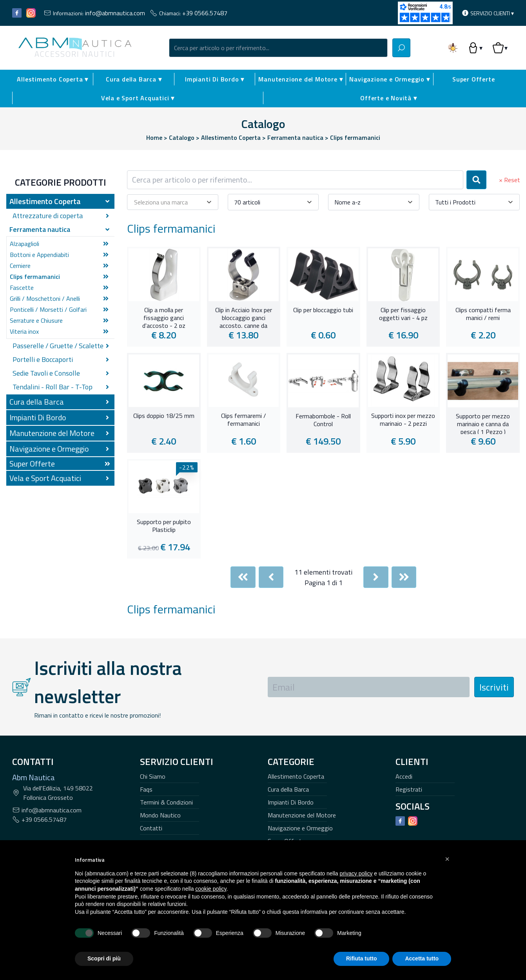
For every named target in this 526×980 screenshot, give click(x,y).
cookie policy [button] (211, 889)
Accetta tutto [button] (422, 958)
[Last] (404, 577)
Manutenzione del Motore (302, 815)
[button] (447, 859)
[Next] (376, 577)
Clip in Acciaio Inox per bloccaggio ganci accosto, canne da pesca (244, 317)
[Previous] (271, 577)
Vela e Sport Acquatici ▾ (138, 98)
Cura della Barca (288, 789)
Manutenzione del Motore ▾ (300, 79)
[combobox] (278, 48)
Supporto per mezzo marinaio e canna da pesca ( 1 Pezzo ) (483, 423)
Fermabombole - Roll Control (323, 420)
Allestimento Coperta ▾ (53, 79)
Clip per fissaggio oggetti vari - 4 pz (403, 314)
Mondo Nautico (160, 815)
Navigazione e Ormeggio (300, 828)
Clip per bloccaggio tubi (323, 310)
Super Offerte (473, 79)
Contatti (151, 828)
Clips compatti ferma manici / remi (483, 314)
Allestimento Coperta (296, 776)
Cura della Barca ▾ (134, 79)
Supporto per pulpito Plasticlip (164, 526)
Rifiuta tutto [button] (362, 958)
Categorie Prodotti (61, 182)
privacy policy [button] (356, 873)
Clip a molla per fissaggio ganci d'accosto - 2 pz (164, 317)
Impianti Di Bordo (291, 802)
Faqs (146, 789)
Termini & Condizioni (166, 802)
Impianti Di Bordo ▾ (215, 79)
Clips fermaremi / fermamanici (244, 420)
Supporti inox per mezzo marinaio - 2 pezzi (403, 420)
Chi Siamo (153, 776)
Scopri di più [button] (104, 958)
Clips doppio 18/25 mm (164, 416)
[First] (243, 577)
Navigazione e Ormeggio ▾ (389, 79)
